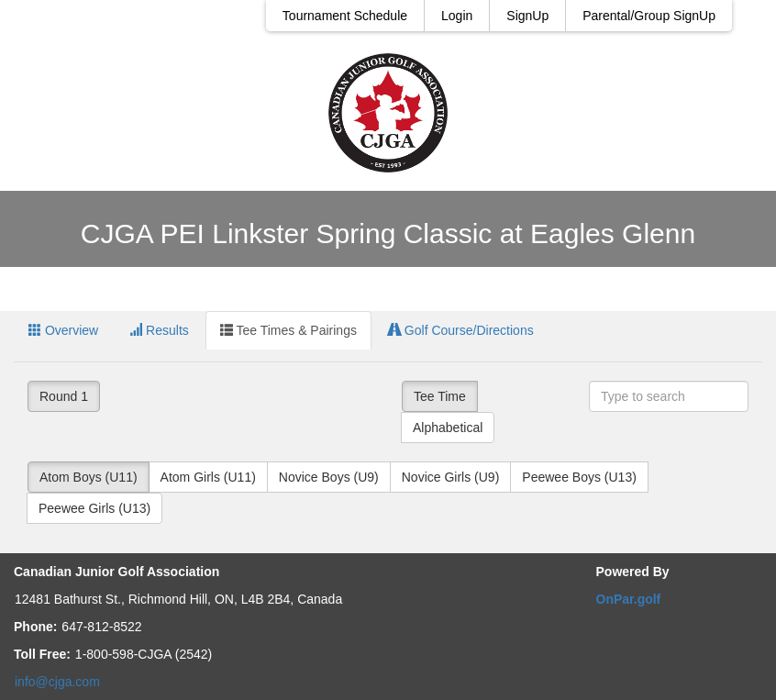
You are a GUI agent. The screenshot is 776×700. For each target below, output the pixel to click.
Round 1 (64, 396)
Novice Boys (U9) (329, 477)
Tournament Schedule (345, 16)
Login (457, 16)
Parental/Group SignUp (649, 16)
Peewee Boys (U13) (579, 477)
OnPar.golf (629, 599)
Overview (63, 330)
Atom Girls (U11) (208, 477)
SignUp (527, 16)
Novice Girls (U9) (451, 477)
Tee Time (440, 396)
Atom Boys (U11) (89, 477)
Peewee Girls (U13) (94, 508)
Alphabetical (448, 428)
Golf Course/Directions (461, 330)
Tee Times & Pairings (288, 330)
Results (159, 330)
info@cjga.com (57, 682)
